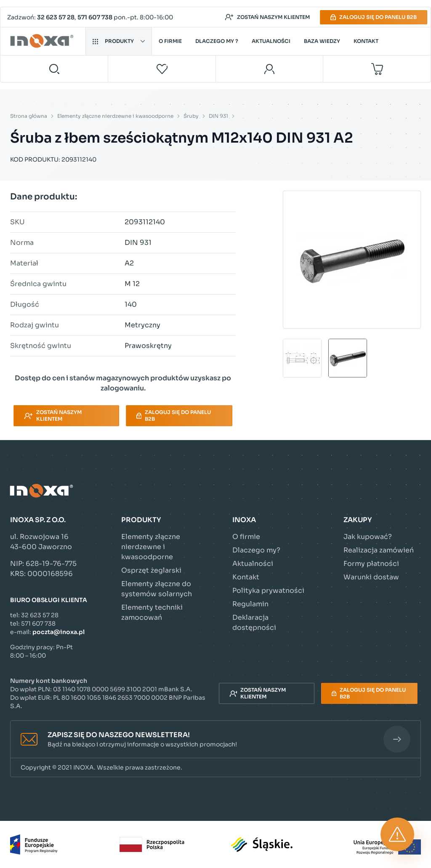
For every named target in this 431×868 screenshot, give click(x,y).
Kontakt (366, 41)
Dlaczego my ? (217, 41)
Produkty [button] (119, 41)
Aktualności (271, 41)
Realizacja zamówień (379, 550)
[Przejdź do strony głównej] (43, 41)
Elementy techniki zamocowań (152, 612)
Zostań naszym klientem (267, 17)
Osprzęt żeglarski (151, 570)
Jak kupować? (368, 537)
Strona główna (29, 116)
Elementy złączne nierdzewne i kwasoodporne (115, 116)
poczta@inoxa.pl (59, 632)
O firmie (170, 41)
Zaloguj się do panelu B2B (374, 17)
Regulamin (250, 604)
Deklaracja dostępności (254, 622)
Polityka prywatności (268, 591)
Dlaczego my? (256, 550)
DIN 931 (218, 116)
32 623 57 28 (56, 17)
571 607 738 (95, 17)
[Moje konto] (270, 69)
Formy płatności (371, 564)
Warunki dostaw (371, 577)
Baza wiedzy (322, 41)
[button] (215, 739)
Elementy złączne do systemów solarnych (157, 589)
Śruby (191, 116)
